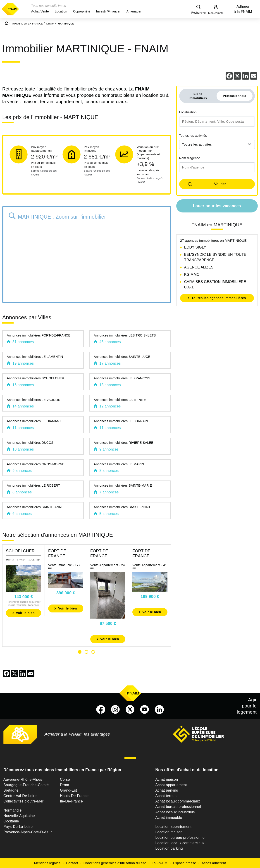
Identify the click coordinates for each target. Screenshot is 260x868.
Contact (72, 863)
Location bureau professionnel (180, 838)
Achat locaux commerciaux (178, 801)
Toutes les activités (193, 136)
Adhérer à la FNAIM (243, 9)
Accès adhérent (214, 863)
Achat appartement (171, 785)
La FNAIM (160, 863)
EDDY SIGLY (195, 247)
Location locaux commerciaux (180, 843)
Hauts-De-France (74, 796)
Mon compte (216, 13)
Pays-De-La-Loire (18, 827)
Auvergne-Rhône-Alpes (23, 779)
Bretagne (11, 790)
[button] (40, 11)
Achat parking (167, 790)
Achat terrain (166, 796)
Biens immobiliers (198, 96)
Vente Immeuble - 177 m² (64, 567)
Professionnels (235, 96)
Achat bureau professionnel (178, 807)
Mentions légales (47, 863)
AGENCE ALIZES (199, 267)
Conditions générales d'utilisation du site (115, 863)
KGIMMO (192, 274)
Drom (64, 785)
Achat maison (167, 779)
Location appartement (173, 827)
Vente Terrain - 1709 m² (23, 560)
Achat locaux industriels (175, 812)
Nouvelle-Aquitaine (19, 816)
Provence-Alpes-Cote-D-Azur (28, 832)
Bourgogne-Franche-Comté (26, 785)
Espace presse (184, 863)
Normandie (13, 810)
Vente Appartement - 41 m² (150, 567)
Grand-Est (68, 790)
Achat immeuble (169, 818)
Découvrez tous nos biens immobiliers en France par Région (62, 770)
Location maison (169, 832)
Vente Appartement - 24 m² (108, 567)
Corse (65, 779)
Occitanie (11, 821)
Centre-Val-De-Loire (20, 796)
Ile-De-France (71, 801)
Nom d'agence (190, 158)
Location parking (169, 848)
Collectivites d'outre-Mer (23, 801)
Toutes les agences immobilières (219, 298)
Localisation (188, 112)
